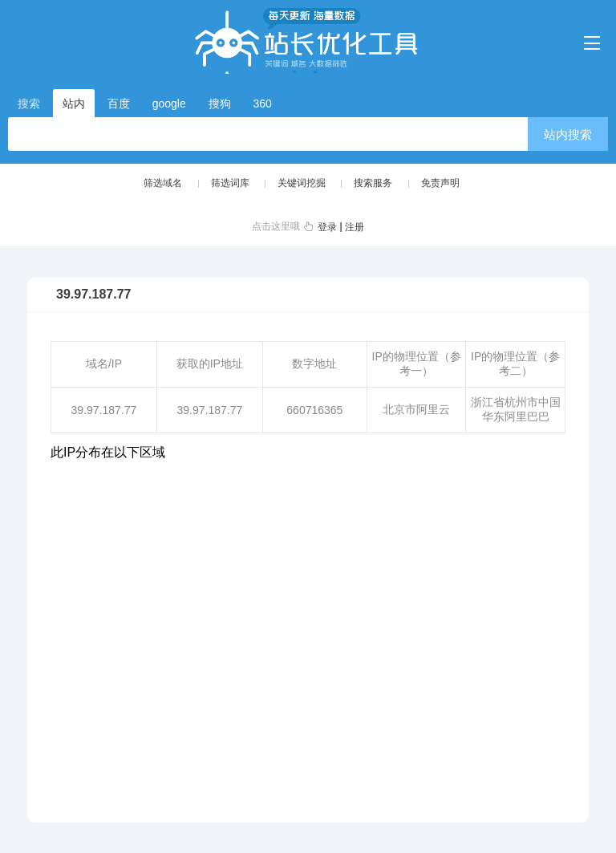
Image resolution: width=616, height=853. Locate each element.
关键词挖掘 (302, 183)
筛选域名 (163, 183)
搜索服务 (373, 183)
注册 (355, 227)
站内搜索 (568, 134)
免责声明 (440, 183)
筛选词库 (230, 183)
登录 (327, 227)
